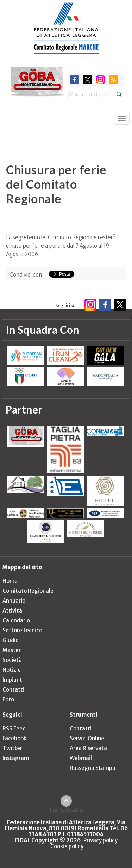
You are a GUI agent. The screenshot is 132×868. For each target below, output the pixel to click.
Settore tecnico (22, 630)
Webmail (81, 758)
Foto (8, 700)
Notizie (12, 670)
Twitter (12, 748)
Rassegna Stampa (93, 768)
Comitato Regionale (28, 591)
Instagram (16, 758)
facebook (74, 80)
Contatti (13, 690)
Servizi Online (87, 738)
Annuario (14, 601)
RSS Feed (14, 728)
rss (114, 80)
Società (12, 660)
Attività (12, 611)
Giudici (11, 640)
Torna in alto (66, 810)
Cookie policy (67, 846)
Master (12, 650)
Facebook (14, 738)
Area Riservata (88, 748)
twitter (87, 80)
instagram (100, 80)
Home (10, 581)
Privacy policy (100, 840)
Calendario (16, 620)
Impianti (13, 680)
